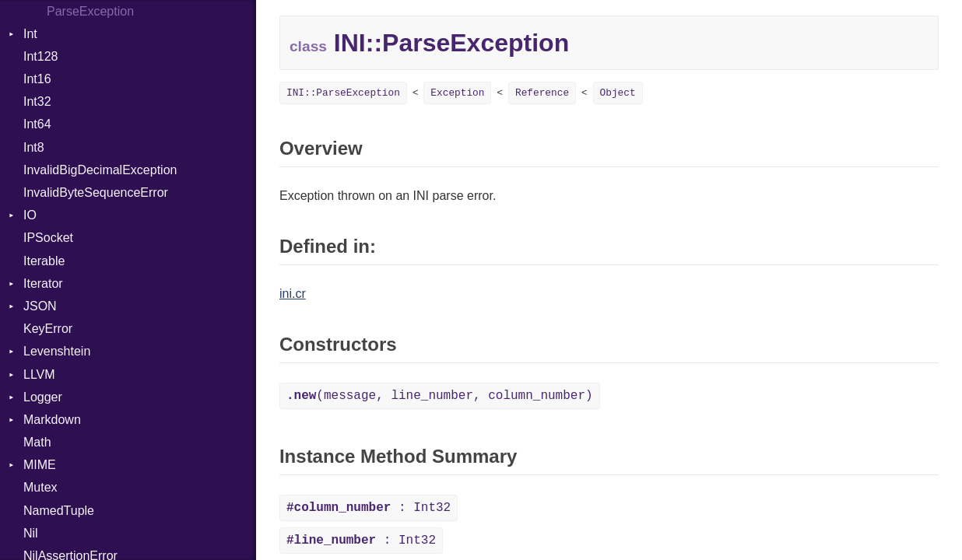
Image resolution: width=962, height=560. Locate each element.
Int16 (37, 79)
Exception (457, 93)
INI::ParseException (343, 93)
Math (37, 442)
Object (618, 93)
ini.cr (293, 294)
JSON (40, 306)
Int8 (34, 147)
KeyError (48, 329)
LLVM (39, 374)
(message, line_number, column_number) (440, 396)
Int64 (37, 124)
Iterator (43, 283)
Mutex (40, 487)
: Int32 (369, 508)
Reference (542, 93)
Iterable (44, 261)
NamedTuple (59, 511)
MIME (40, 465)
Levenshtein (57, 351)
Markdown (52, 420)
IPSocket (48, 238)
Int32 (37, 101)
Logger (43, 397)
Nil (31, 533)
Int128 (40, 56)
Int (30, 34)
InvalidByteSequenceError (96, 192)
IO (30, 215)
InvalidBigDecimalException (100, 170)
